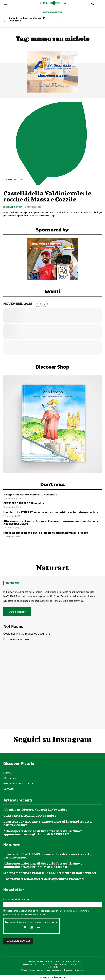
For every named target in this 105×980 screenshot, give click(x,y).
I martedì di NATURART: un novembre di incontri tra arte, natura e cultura (51, 512)
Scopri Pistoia (14, 179)
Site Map (79, 970)
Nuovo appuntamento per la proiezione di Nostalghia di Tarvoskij (46, 533)
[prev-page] (5, 21)
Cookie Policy (43, 970)
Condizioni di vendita (63, 970)
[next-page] (62, 21)
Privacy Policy (28, 970)
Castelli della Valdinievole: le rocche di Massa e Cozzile (47, 196)
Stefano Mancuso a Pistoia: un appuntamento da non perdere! (50, 873)
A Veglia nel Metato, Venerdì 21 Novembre (27, 19)
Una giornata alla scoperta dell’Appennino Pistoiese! (44, 879)
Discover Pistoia (13, 207)
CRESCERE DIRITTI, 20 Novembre (24, 503)
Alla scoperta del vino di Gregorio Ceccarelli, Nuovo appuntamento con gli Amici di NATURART (52, 522)
